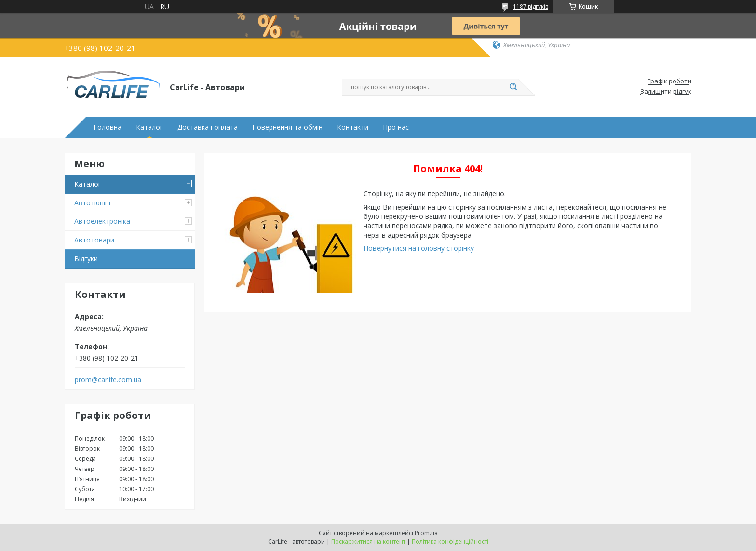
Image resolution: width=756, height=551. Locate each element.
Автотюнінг (93, 203)
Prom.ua (426, 533)
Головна (108, 127)
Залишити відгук (666, 92)
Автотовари (94, 240)
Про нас (396, 127)
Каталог (149, 127)
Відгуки (86, 259)
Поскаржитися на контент (368, 542)
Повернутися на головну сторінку (419, 248)
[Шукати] (513, 87)
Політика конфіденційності (450, 542)
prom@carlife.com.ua (108, 380)
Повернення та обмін (287, 127)
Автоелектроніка (102, 221)
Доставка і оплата (208, 127)
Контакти (353, 127)
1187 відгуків (531, 7)
